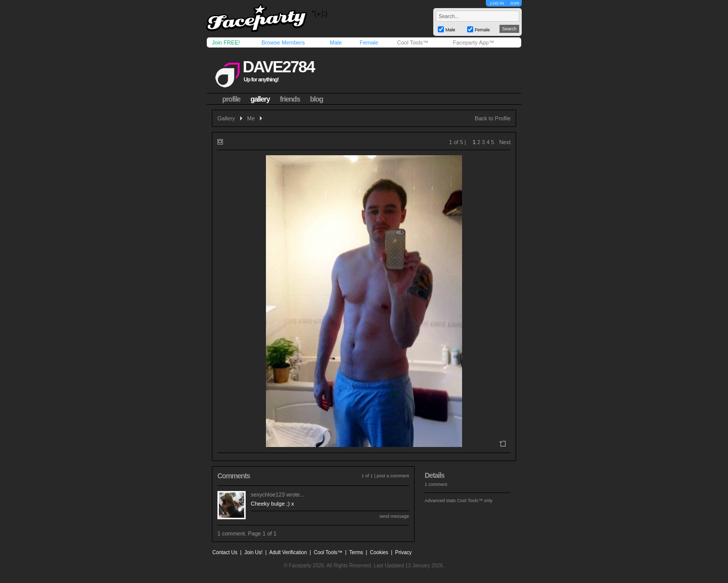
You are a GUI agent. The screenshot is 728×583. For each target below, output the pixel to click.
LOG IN (497, 3)
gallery (260, 99)
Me (251, 118)
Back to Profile (493, 118)
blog (316, 99)
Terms (356, 552)
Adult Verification (288, 552)
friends (290, 99)
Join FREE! (226, 42)
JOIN (515, 3)
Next (505, 142)
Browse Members (283, 42)
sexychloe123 (268, 495)
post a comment (393, 476)
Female (369, 42)
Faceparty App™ (474, 42)
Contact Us (225, 552)
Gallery (226, 118)
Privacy (404, 552)
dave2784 (279, 67)
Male (336, 42)
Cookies (379, 552)
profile (232, 99)
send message (394, 516)
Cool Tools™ (413, 42)
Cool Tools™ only (475, 501)
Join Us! (253, 552)
